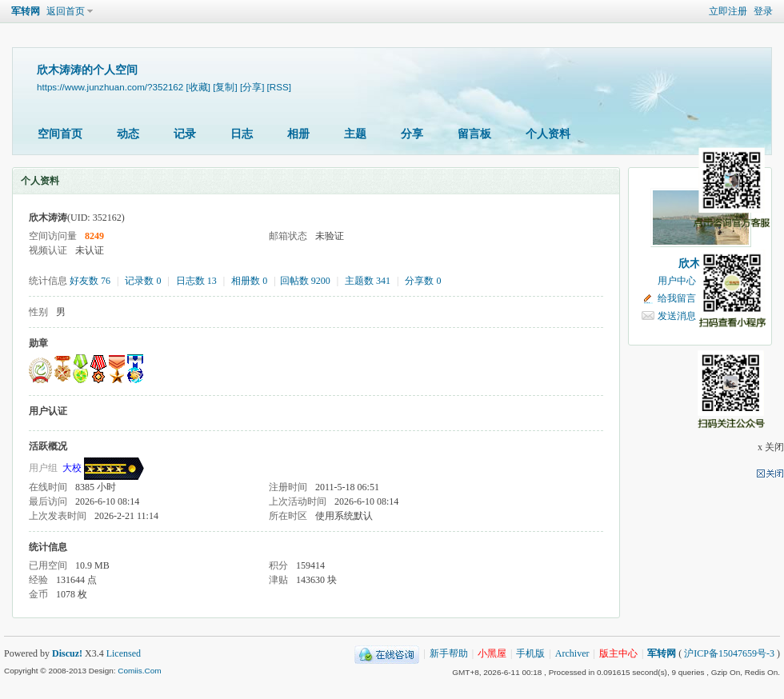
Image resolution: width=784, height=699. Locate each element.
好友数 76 (90, 281)
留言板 (474, 134)
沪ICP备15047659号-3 (729, 653)
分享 (412, 134)
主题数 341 (368, 281)
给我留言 (677, 298)
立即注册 (728, 11)
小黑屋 (492, 653)
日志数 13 (196, 281)
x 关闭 (771, 447)
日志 (242, 134)
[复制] (225, 87)
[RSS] (279, 87)
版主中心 (618, 653)
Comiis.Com (139, 671)
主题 (355, 134)
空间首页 (60, 134)
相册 (298, 134)
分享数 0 (423, 281)
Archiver (572, 653)
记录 (185, 134)
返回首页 (66, 11)
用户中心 (677, 281)
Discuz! (67, 653)
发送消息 (677, 316)
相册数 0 (249, 281)
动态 (128, 134)
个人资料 (548, 134)
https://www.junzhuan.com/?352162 (110, 87)
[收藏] (198, 87)
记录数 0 (143, 281)
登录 (763, 11)
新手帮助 (449, 653)
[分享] (252, 87)
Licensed (124, 653)
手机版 (530, 653)
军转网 (26, 11)
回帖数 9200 (305, 281)
